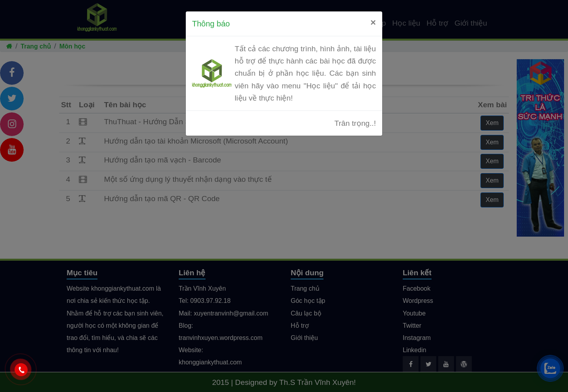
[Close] (373, 22)
